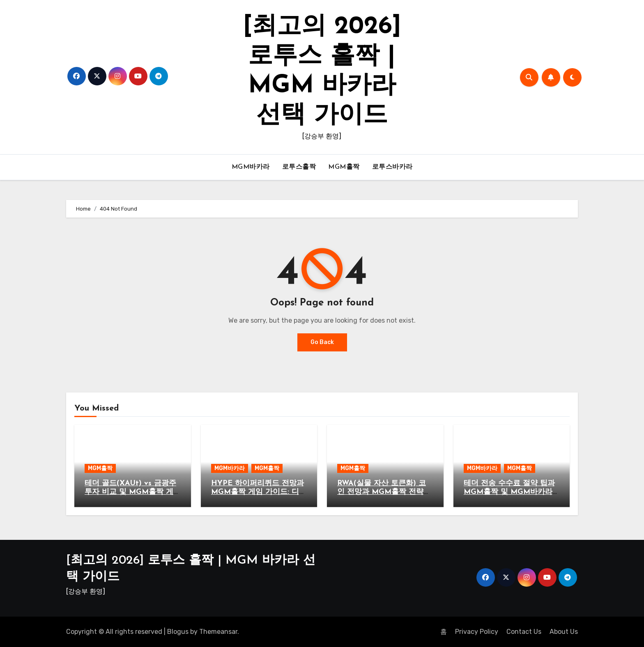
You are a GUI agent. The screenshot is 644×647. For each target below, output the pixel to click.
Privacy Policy (477, 632)
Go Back (322, 342)
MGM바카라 (251, 167)
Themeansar (218, 632)
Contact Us (524, 632)
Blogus (178, 632)
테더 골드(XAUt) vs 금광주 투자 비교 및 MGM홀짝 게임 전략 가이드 (130, 492)
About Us (564, 632)
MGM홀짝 (344, 167)
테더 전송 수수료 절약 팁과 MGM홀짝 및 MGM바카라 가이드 (509, 492)
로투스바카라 (392, 167)
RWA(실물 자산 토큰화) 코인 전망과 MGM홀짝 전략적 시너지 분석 (384, 492)
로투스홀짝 (299, 167)
